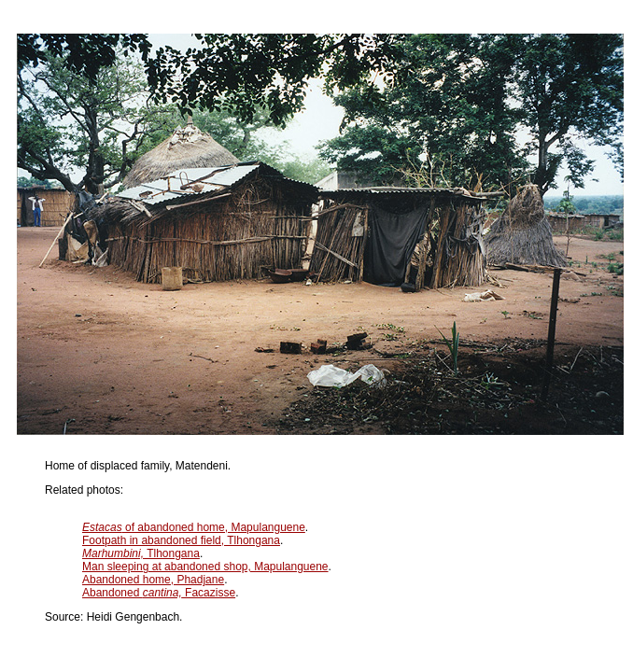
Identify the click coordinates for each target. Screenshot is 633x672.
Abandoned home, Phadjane (153, 580)
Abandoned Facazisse (159, 593)
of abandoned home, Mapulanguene (194, 527)
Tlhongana (141, 553)
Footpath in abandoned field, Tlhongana (181, 540)
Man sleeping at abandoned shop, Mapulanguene (205, 567)
